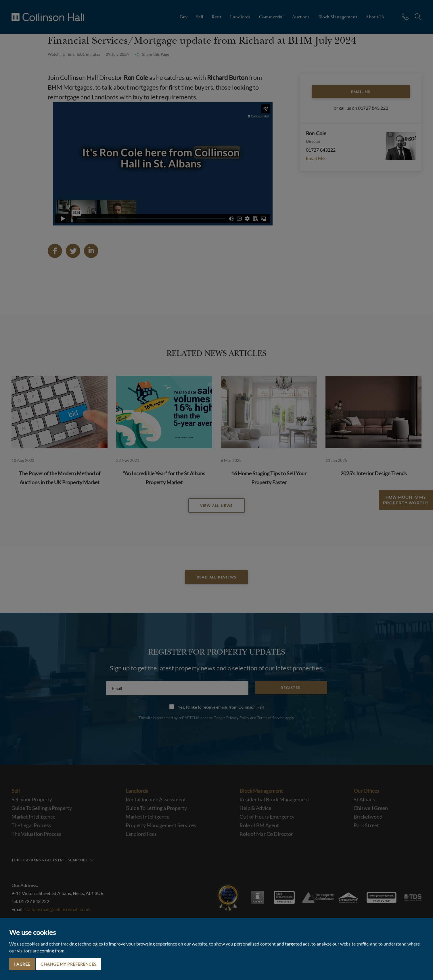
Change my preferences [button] (68, 964)
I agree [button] (22, 964)
